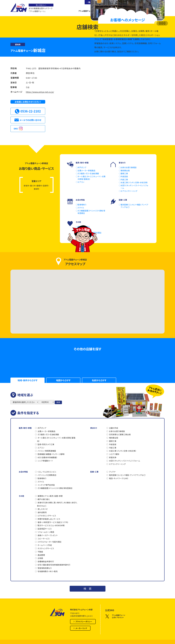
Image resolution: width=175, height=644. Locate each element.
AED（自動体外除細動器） (47, 457)
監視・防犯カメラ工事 (46, 444)
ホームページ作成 (45, 545)
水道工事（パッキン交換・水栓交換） (123, 451)
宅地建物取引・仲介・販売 (47, 571)
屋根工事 (113, 441)
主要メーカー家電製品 (46, 431)
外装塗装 (113, 444)
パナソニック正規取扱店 (47, 475)
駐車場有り (42, 478)
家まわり (94, 428)
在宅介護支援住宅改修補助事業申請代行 (54, 565)
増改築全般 (114, 438)
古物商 (40, 558)
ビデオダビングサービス (47, 516)
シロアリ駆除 (114, 454)
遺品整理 (41, 555)
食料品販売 (42, 512)
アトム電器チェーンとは (88, 11)
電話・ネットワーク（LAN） (119, 478)
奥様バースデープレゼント (48, 535)
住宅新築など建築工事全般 (120, 434)
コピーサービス (43, 539)
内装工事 (113, 448)
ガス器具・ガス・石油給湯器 (48, 434)
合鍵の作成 (113, 428)
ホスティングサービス (46, 548)
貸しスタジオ (42, 509)
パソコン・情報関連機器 (47, 451)
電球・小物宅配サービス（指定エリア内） (53, 522)
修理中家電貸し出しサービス (49, 519)
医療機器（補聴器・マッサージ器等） (51, 454)
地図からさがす (63, 380)
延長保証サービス (45, 529)
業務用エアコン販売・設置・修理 (50, 496)
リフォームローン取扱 (46, 532)
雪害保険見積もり (45, 568)
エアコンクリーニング (117, 464)
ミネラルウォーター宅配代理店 (49, 542)
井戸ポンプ (42, 428)
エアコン (41, 448)
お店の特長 (23, 472)
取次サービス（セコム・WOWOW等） (51, 525)
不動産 (40, 552)
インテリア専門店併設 (46, 485)
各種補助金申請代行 (46, 561)
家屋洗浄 (113, 457)
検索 (58, 402)
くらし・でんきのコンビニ (47, 472)
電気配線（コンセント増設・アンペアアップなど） (127, 475)
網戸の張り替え (44, 499)
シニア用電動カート (45, 461)
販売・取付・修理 (25, 428)
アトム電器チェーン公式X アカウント (115, 616)
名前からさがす (99, 380)
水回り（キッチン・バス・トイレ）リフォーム (124, 461)
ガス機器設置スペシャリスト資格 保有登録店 (55, 488)
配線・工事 (94, 472)
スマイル (41, 482)
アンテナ (112, 472)
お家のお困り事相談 (117, 431)
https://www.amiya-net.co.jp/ (40, 92)
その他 (21, 496)
